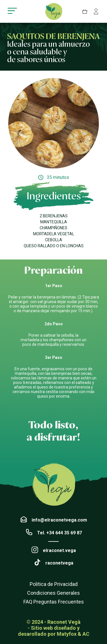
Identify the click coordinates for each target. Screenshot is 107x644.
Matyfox (67, 634)
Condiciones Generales (53, 593)
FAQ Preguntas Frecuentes (54, 602)
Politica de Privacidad (54, 584)
